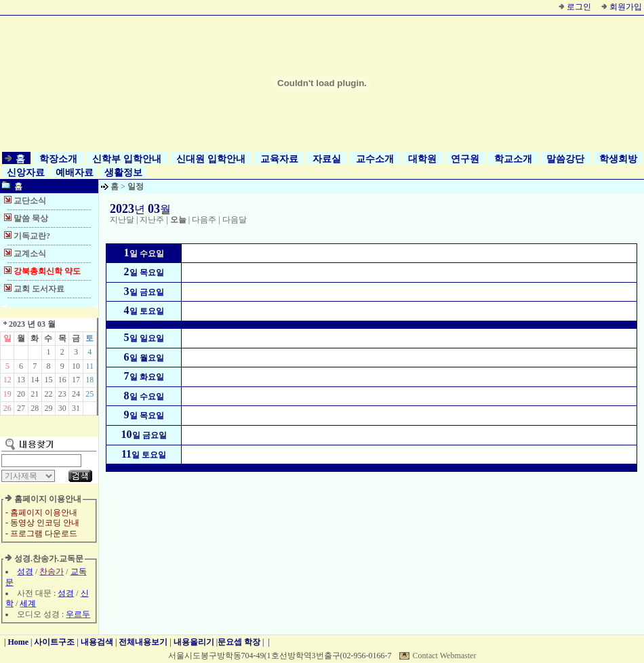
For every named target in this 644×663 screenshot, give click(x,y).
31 (76, 408)
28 (35, 408)
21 (35, 394)
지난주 (152, 220)
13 (21, 380)
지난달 (122, 220)
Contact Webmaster (445, 656)
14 (35, 380)
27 (21, 408)
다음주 (204, 220)
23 (62, 394)
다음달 (235, 220)
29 (48, 408)
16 (62, 380)
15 (48, 380)
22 (48, 394)
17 (76, 380)
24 (76, 394)
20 (21, 394)
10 (76, 366)
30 (62, 408)
